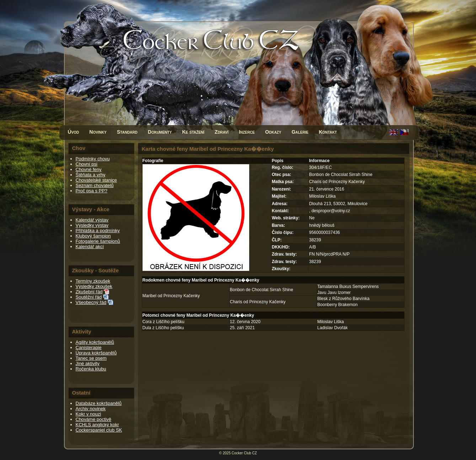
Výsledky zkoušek (94, 286)
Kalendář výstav (92, 220)
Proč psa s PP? (92, 191)
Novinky (98, 132)
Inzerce (247, 132)
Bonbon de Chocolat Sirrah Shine (262, 290)
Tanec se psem (91, 358)
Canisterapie (89, 347)
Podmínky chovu (93, 159)
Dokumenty (160, 132)
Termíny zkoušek (93, 281)
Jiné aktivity (88, 363)
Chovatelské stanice (96, 180)
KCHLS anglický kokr (97, 425)
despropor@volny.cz (331, 211)
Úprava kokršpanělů (96, 353)
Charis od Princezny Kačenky (258, 302)
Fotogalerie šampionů (98, 241)
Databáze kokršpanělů (99, 403)
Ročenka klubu (91, 369)
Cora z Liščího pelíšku (164, 322)
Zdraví (222, 132)
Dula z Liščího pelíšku (163, 328)
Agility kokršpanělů (95, 342)
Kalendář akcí (90, 247)
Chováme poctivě (93, 419)
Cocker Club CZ (244, 453)
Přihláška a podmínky (98, 231)
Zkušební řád (89, 292)
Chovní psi (87, 164)
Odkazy (273, 132)
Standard (127, 132)
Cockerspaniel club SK (99, 430)
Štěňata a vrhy (91, 175)
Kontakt (328, 132)
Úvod (74, 132)
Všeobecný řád (91, 302)
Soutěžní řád (89, 297)
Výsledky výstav (92, 225)
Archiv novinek (91, 409)
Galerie (300, 132)
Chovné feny (89, 169)
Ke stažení (193, 132)
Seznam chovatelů (95, 185)
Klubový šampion (93, 236)
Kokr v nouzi (89, 414)
